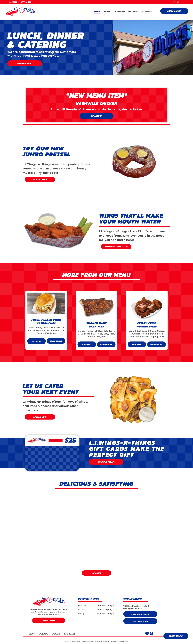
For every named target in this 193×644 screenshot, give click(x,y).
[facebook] (174, 2)
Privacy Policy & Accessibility (101, 641)
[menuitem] (13, 2)
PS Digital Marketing (122, 641)
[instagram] (178, 2)
